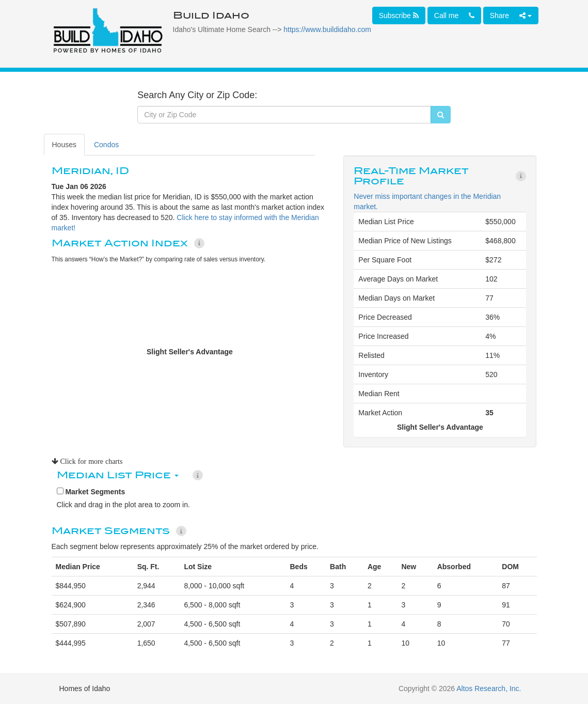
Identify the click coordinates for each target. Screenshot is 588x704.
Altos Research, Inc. (489, 689)
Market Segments (91, 492)
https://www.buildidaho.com (327, 29)
